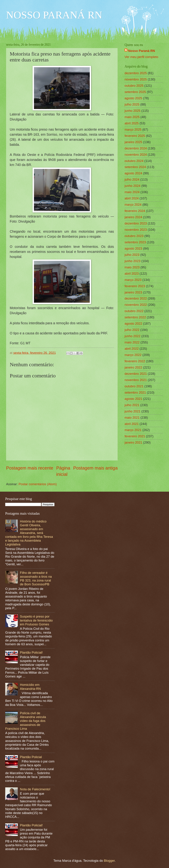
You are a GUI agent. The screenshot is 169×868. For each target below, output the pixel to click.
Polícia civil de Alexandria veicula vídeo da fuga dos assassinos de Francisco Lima (26, 721)
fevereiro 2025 (135, 136)
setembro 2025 (135, 92)
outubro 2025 (134, 86)
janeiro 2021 (133, 442)
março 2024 (133, 205)
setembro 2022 (135, 317)
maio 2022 (132, 342)
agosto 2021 (133, 399)
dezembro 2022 (136, 298)
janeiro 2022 (133, 367)
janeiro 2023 (133, 292)
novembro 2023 (136, 230)
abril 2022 (132, 349)
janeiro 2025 (133, 142)
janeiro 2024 (133, 217)
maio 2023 (132, 267)
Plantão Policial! (31, 652)
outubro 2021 (134, 386)
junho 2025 (132, 111)
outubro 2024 (134, 161)
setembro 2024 (135, 167)
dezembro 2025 (136, 73)
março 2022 (133, 355)
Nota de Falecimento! (35, 789)
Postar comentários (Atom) (38, 484)
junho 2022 (132, 336)
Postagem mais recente (30, 468)
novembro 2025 (136, 79)
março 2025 (133, 129)
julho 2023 (132, 255)
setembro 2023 (135, 242)
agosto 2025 (133, 98)
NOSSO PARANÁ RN (54, 15)
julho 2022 (132, 330)
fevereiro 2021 (135, 436)
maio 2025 (132, 117)
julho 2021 (132, 405)
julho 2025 (132, 104)
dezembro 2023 (136, 223)
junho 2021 (132, 411)
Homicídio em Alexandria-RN (30, 687)
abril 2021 (132, 424)
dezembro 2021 (136, 374)
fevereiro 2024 (135, 211)
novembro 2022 (136, 305)
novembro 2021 (136, 380)
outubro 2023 (134, 236)
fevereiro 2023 (135, 286)
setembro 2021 (135, 392)
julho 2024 (132, 179)
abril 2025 (132, 123)
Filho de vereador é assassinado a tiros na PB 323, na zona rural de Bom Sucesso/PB (36, 578)
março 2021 (133, 430)
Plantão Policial (31, 757)
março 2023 (133, 280)
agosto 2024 (133, 173)
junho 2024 (132, 186)
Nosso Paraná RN (141, 51)
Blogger (109, 861)
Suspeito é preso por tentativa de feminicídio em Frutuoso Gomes (36, 620)
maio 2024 (132, 192)
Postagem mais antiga (95, 468)
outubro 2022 (134, 311)
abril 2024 (132, 198)
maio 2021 (132, 418)
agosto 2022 (133, 323)
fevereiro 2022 (135, 361)
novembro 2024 (136, 155)
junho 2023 (132, 261)
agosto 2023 (133, 248)
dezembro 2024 (136, 148)
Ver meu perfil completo (141, 57)
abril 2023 (132, 274)
